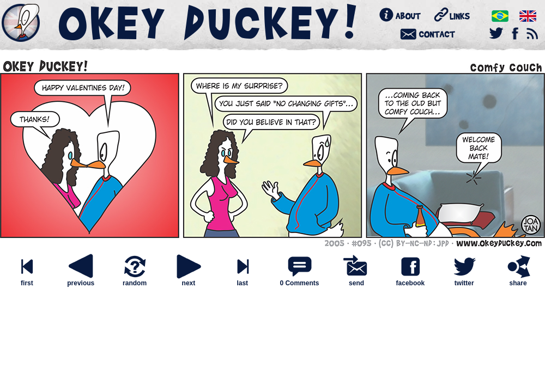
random (135, 280)
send (356, 280)
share (518, 280)
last (243, 280)
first (27, 280)
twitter (464, 280)
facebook (410, 280)
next (189, 280)
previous (81, 280)
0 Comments (299, 283)
